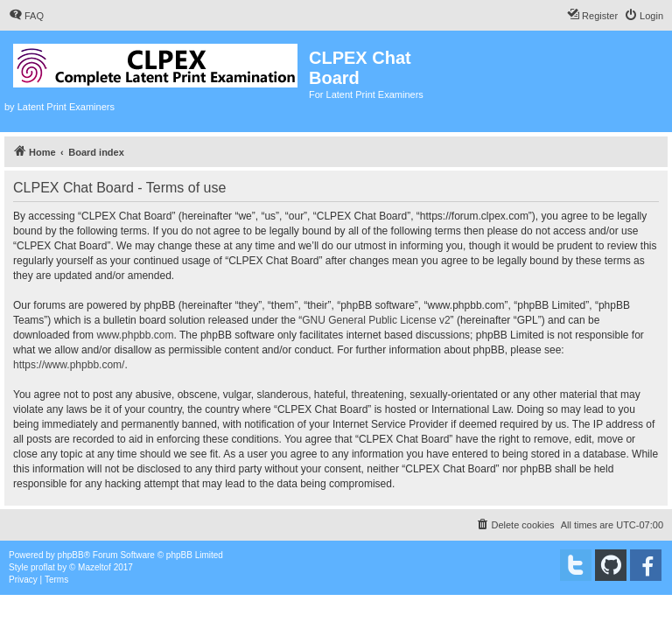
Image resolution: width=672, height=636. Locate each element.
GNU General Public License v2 (376, 320)
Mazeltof (94, 567)
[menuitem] (26, 16)
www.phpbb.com (135, 335)
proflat (43, 567)
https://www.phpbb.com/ (69, 365)
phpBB (71, 555)
